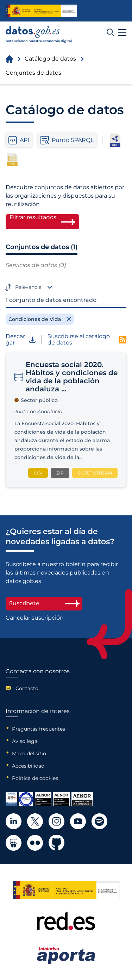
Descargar (21, 340)
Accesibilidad (28, 766)
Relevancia (28, 287)
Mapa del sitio (29, 753)
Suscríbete (44, 603)
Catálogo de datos (50, 59)
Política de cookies (35, 778)
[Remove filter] (40, 319)
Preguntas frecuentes (39, 729)
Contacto (27, 688)
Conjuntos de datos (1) (42, 247)
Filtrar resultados (33, 217)
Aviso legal (25, 741)
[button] (122, 33)
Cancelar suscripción (35, 618)
